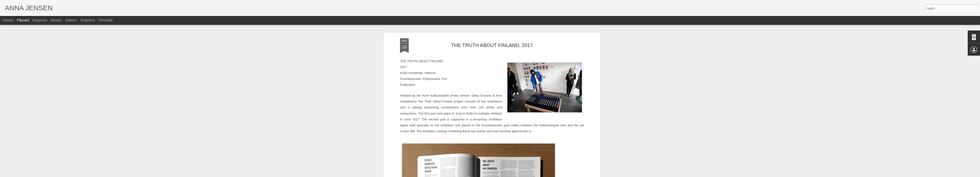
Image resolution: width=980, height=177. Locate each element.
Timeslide (105, 20)
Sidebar (71, 20)
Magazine (40, 20)
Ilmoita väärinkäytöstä (526, 174)
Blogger (507, 174)
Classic (8, 20)
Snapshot (88, 20)
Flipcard (23, 20)
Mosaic (56, 20)
